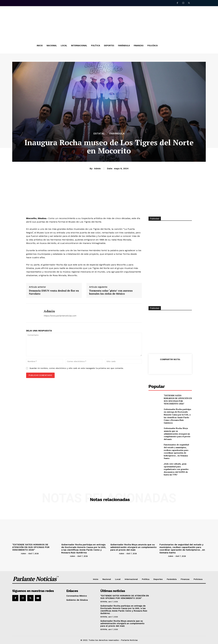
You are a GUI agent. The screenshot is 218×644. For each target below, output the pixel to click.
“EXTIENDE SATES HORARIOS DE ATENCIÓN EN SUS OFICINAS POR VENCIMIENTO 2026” (178, 400)
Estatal (99, 134)
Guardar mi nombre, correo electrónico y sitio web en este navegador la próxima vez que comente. (77, 368)
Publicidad (155, 308)
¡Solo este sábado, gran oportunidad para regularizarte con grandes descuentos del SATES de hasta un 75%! (176, 469)
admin (97, 169)
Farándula (117, 134)
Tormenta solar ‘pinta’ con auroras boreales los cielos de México (111, 292)
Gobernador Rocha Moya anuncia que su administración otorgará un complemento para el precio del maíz (177, 434)
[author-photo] (16, 553)
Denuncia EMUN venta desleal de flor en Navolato (54, 292)
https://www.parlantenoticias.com (60, 316)
